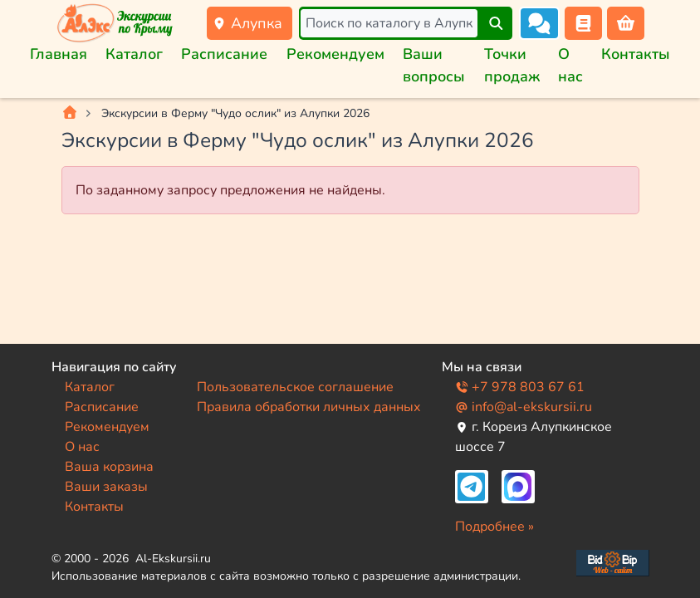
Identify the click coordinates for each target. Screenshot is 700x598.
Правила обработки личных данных (309, 407)
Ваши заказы (106, 487)
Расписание (224, 54)
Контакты (636, 54)
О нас (82, 447)
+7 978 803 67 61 (520, 387)
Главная (59, 54)
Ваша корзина (109, 467)
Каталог (134, 54)
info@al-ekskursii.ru (524, 407)
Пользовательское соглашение (295, 387)
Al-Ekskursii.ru (173, 559)
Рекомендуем (335, 54)
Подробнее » (494, 527)
